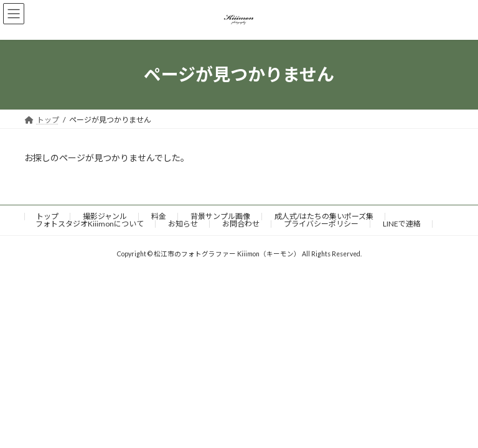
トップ (47, 216)
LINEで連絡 (402, 224)
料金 (159, 216)
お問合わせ (241, 224)
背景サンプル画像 (220, 216)
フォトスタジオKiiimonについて (90, 224)
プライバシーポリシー (321, 224)
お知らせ (183, 224)
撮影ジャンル (105, 216)
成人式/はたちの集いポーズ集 (324, 216)
